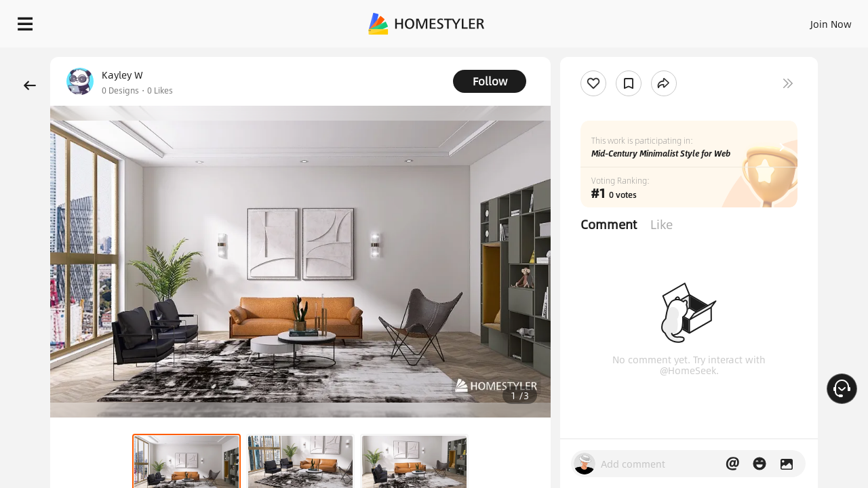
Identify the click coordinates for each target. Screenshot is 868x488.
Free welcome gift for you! (630, 54)
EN (749, 20)
